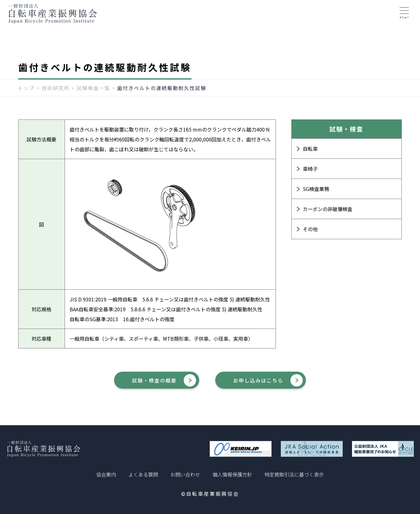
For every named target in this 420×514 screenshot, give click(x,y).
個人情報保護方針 (232, 474)
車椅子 (310, 173)
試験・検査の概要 (146, 385)
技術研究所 (56, 92)
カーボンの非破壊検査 (328, 213)
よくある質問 (143, 474)
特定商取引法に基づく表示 (294, 474)
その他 (310, 233)
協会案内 (106, 474)
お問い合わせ (185, 474)
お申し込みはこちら (268, 385)
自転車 (310, 153)
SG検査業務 (316, 193)
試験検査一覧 (93, 92)
